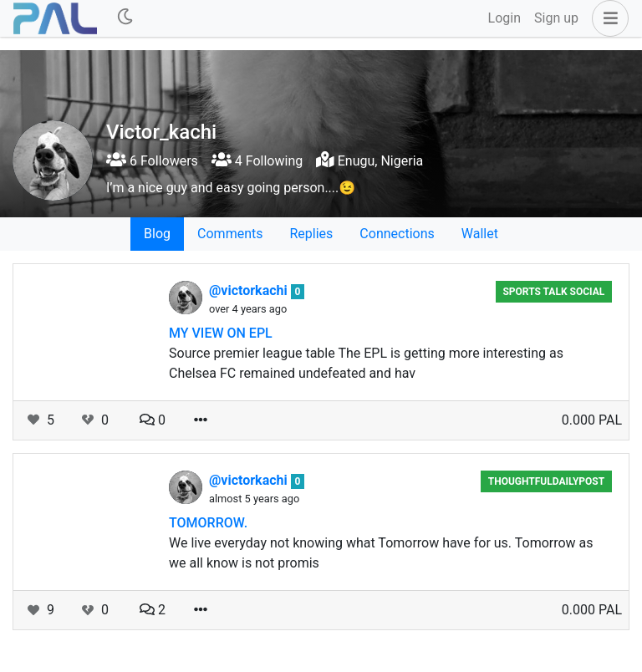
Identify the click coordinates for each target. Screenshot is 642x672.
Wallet (480, 234)
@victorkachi (250, 290)
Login (504, 18)
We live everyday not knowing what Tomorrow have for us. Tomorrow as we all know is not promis (381, 553)
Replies (311, 234)
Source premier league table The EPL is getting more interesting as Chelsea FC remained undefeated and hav (366, 363)
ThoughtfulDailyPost (546, 481)
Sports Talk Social (553, 292)
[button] (607, 18)
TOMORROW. (208, 523)
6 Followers (152, 161)
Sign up (556, 18)
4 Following (257, 161)
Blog (157, 234)
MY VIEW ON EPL (221, 333)
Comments (230, 234)
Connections (397, 234)
